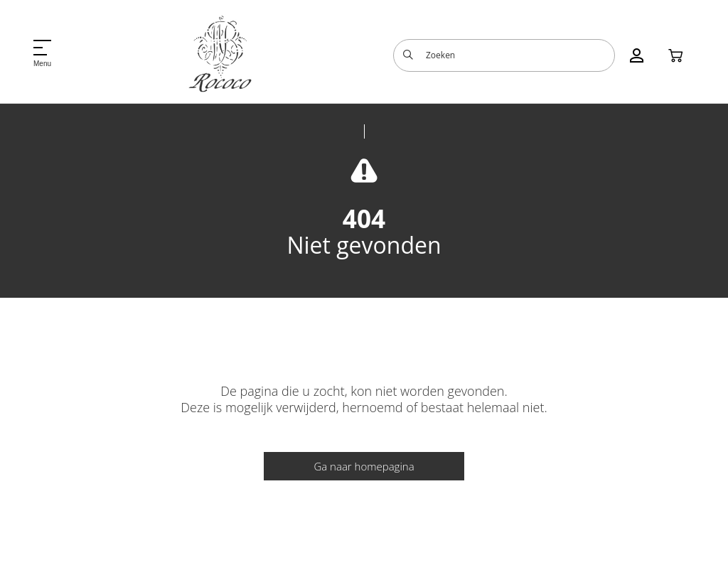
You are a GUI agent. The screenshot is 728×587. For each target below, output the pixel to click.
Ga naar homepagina (364, 466)
